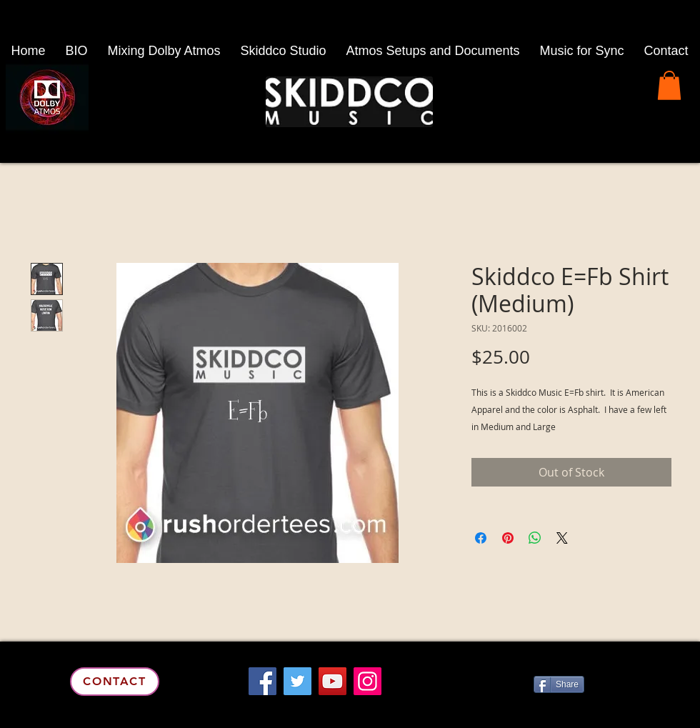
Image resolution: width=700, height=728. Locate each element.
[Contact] (115, 682)
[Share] (559, 684)
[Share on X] (562, 538)
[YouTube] (332, 681)
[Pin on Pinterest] (508, 538)
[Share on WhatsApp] (535, 538)
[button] (669, 85)
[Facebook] (262, 681)
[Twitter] (297, 681)
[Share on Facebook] (481, 538)
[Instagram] (367, 681)
